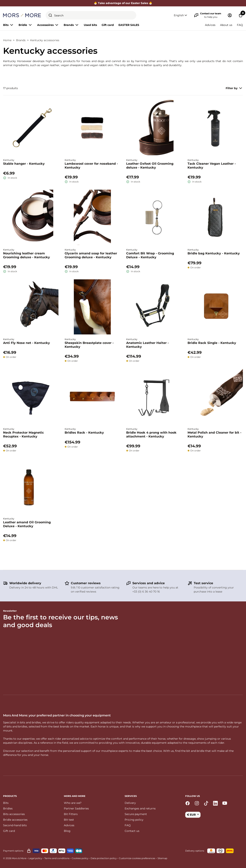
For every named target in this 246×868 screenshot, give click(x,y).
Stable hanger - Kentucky (24, 164)
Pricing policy (134, 820)
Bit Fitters (71, 814)
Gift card (108, 25)
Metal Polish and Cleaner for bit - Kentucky (214, 434)
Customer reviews (86, 583)
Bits (6, 803)
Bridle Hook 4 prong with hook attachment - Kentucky (151, 434)
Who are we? (73, 803)
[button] (181, 15)
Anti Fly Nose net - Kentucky (27, 343)
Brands (21, 40)
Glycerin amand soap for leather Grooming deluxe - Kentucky (91, 255)
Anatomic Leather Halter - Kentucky (147, 345)
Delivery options (195, 851)
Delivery (130, 803)
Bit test (69, 820)
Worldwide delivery (25, 583)
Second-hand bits (15, 825)
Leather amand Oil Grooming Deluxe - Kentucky (27, 524)
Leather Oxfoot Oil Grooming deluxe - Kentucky (150, 166)
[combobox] (91, 15)
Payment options (13, 851)
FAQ (240, 25)
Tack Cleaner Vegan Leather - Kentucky (212, 166)
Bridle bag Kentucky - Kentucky (214, 253)
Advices (210, 25)
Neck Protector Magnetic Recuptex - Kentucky (23, 434)
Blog (67, 831)
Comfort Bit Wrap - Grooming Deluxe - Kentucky (150, 255)
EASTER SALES (129, 25)
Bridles (8, 808)
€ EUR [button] (192, 815)
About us (226, 25)
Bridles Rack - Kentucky (84, 433)
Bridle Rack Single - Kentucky (212, 343)
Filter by (234, 88)
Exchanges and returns (140, 808)
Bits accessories (14, 814)
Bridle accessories (15, 820)
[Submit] (50, 15)
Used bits (90, 25)
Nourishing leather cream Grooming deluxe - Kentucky (27, 255)
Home (7, 40)
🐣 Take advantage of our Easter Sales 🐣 (123, 3)
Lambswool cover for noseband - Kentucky (91, 166)
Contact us (132, 831)
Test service (203, 583)
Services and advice (149, 583)
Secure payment (136, 814)
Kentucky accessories (45, 40)
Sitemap (162, 858)
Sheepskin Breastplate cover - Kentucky (89, 345)
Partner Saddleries (76, 808)
